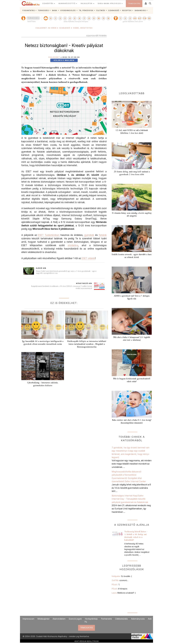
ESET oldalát (88, 258)
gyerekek (89, 235)
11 (103, 18)
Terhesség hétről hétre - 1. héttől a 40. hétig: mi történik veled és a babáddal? (136, 536)
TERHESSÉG (43, 10)
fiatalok (103, 235)
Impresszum (28, 619)
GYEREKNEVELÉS (68, 10)
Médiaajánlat (43, 619)
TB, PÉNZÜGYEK (86, 10)
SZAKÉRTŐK (48, 3)
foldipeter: (122, 576)
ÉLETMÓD (101, 10)
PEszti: (116, 585)
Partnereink (106, 619)
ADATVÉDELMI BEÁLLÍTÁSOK (87, 641)
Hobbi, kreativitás (83, 28)
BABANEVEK (140, 10)
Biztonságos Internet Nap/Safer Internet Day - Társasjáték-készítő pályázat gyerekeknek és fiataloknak (130, 499)
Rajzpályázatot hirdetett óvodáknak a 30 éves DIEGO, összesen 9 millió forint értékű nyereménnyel (62, 287)
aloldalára (73, 245)
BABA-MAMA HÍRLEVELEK (109, 3)
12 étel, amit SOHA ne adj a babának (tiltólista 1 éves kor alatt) (132, 132)
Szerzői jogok (75, 619)
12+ (149, 18)
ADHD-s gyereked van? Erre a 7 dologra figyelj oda (132, 297)
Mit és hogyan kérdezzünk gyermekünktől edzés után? (132, 380)
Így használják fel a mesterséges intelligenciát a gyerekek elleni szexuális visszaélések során (43, 343)
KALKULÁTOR (87, 3)
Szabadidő (65, 28)
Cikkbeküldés (121, 619)
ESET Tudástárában (49, 235)
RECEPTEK (127, 10)
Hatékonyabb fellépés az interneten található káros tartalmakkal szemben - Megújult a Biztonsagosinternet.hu (87, 344)
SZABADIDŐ (114, 10)
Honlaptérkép (91, 619)
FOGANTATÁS (29, 10)
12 (108, 18)
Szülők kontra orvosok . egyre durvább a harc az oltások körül (132, 256)
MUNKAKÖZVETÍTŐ (67, 3)
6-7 (140, 18)
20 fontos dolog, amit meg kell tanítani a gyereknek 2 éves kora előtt (132, 173)
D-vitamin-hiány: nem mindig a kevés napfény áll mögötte (132, 215)
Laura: (124, 593)
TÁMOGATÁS (134, 4)
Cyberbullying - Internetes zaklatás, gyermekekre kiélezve (43, 384)
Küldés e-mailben (64, 60)
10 (99, 18)
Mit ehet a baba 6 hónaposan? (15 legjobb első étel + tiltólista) (132, 339)
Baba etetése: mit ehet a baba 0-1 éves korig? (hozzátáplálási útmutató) (132, 422)
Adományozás (138, 619)
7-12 (144, 18)
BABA (55, 10)
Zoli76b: (120, 580)
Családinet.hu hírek (46, 28)
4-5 (135, 18)
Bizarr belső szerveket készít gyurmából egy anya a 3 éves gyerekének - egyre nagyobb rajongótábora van (66, 272)
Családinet (54, 57)
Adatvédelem (59, 619)
